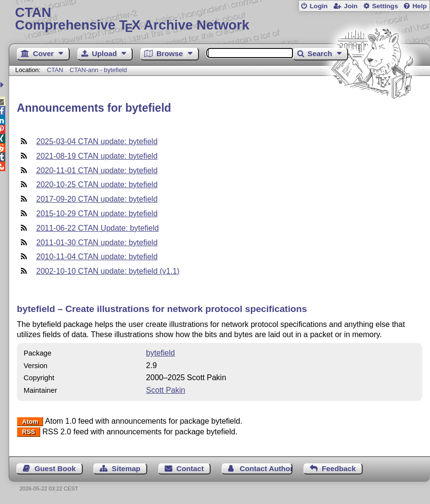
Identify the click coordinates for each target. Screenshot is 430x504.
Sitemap (126, 468)
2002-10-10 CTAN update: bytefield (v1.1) (108, 271)
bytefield (161, 353)
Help (420, 6)
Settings (385, 6)
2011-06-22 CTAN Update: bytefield (98, 228)
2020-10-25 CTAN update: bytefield (97, 185)
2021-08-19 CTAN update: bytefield (97, 156)
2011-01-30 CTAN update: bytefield (97, 243)
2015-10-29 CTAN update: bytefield (97, 214)
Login (318, 6)
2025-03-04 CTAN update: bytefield (97, 141)
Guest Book (55, 468)
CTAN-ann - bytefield (99, 70)
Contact (190, 468)
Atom (30, 422)
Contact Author (266, 468)
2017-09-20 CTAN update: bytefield (97, 199)
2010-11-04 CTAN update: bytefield (97, 257)
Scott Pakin (166, 390)
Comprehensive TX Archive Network (219, 19)
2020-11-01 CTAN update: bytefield (97, 170)
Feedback (339, 468)
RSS (29, 432)
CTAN (55, 70)
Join (351, 6)
